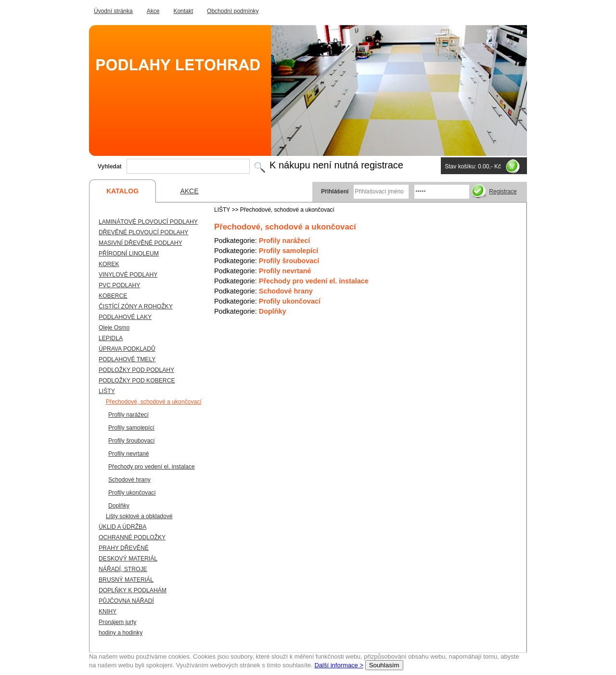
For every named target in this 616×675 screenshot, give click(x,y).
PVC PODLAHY (119, 285)
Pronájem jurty (117, 622)
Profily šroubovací (289, 261)
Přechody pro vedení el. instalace (314, 281)
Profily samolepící (289, 251)
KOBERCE (113, 296)
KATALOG (122, 191)
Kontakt (183, 11)
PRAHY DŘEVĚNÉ (124, 548)
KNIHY (108, 611)
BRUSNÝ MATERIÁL (126, 580)
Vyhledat (110, 166)
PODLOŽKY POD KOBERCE (137, 381)
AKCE (189, 191)
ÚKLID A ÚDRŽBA (122, 527)
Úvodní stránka (113, 11)
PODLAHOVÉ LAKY (125, 317)
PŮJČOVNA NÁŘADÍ (126, 601)
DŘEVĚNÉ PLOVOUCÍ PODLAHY (143, 232)
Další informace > (339, 665)
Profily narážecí (284, 241)
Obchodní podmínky (233, 11)
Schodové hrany (286, 291)
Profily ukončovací (290, 301)
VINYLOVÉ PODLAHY (128, 275)
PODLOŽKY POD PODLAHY (136, 370)
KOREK (109, 264)
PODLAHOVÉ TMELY (127, 359)
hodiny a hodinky (121, 633)
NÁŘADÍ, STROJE (123, 569)
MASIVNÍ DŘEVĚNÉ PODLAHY (141, 243)
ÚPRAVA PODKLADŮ (127, 349)
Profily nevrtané (285, 271)
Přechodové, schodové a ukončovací (154, 402)
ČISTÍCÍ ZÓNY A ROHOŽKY (136, 306)
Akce (153, 11)
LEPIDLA (111, 338)
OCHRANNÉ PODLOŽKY (132, 537)
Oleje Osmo (114, 328)
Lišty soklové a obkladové (139, 516)
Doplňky (273, 311)
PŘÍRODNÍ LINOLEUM (129, 254)
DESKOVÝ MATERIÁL (128, 559)
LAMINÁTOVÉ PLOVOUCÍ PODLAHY (148, 222)
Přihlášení (335, 191)
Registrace (503, 191)
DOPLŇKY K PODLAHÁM (133, 590)
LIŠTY (107, 391)
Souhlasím (384, 665)
